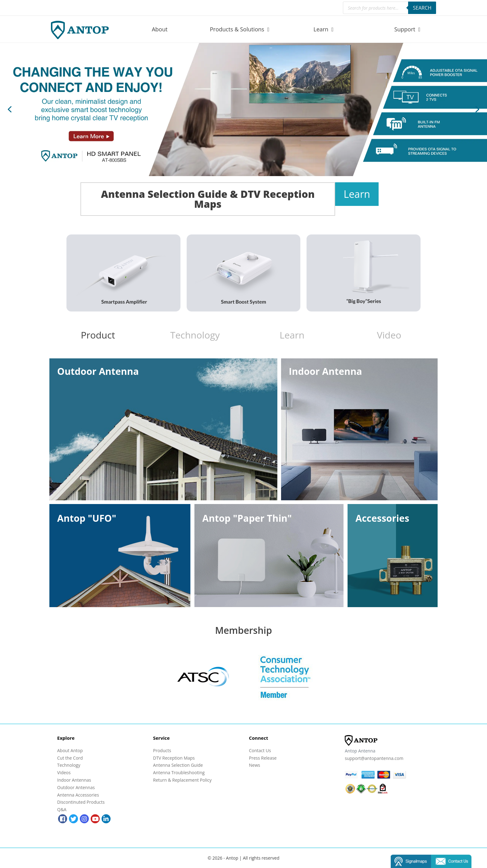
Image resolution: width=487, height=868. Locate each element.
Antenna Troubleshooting (179, 773)
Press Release (263, 758)
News (255, 765)
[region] (243, 109)
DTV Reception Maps (174, 758)
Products (162, 750)
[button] (243, 109)
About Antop (70, 750)
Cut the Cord (70, 758)
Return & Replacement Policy (182, 780)
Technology (69, 765)
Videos (64, 773)
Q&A (62, 809)
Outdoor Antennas (76, 787)
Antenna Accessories (78, 795)
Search (422, 8)
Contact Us (260, 750)
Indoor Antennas (74, 780)
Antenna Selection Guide (178, 765)
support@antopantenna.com (374, 758)
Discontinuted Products (81, 802)
